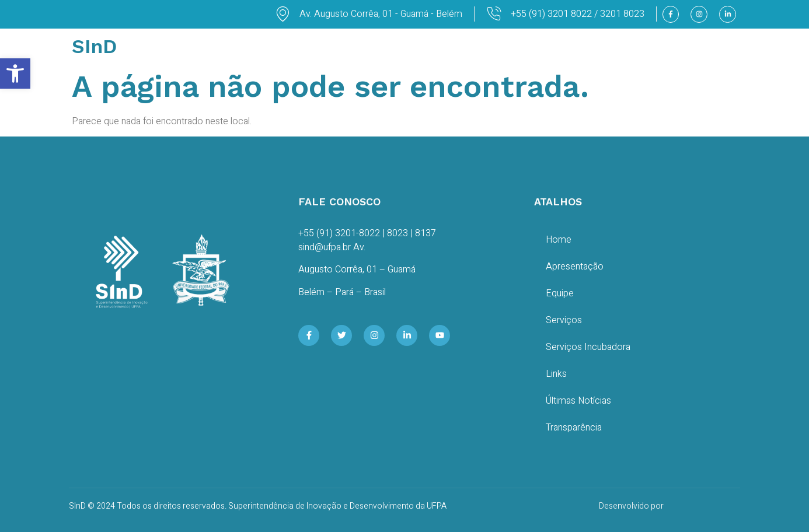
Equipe (560, 293)
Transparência (574, 428)
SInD (94, 46)
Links (556, 374)
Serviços (564, 320)
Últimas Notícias (578, 401)
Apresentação (575, 267)
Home (559, 240)
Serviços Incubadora (588, 347)
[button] (15, 73)
